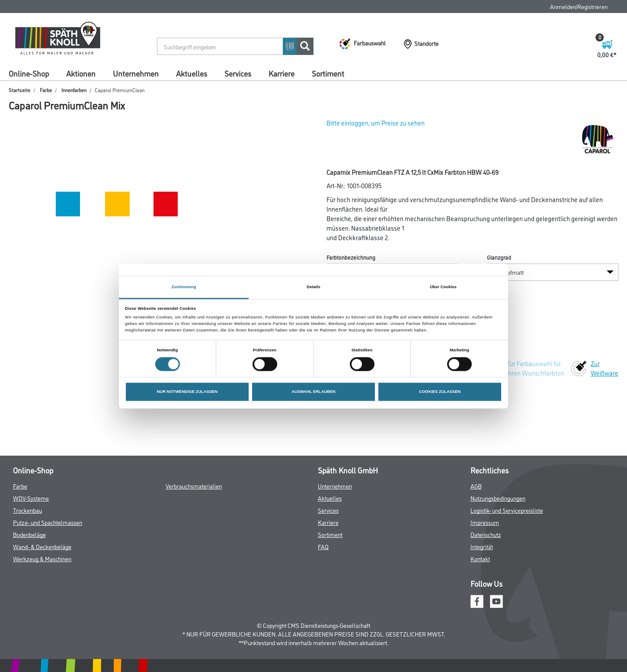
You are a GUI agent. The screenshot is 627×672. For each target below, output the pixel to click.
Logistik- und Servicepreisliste (507, 510)
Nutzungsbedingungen (498, 498)
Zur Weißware (605, 368)
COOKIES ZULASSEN (440, 392)
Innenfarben (74, 90)
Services (238, 73)
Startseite (19, 90)
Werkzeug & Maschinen (42, 558)
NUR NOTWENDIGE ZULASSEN (187, 392)
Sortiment (328, 73)
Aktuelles (192, 73)
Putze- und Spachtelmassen (48, 522)
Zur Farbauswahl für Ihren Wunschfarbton (535, 368)
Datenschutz (486, 534)
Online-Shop (29, 73)
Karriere (282, 73)
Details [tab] (313, 287)
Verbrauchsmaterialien (194, 486)
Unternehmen (136, 73)
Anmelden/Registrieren (579, 6)
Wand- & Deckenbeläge (42, 546)
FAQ (323, 546)
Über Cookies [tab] (443, 287)
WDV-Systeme (31, 498)
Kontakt (480, 558)
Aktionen (81, 73)
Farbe (46, 90)
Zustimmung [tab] (184, 287)
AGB (476, 486)
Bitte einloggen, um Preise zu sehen (376, 123)
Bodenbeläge (29, 534)
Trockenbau (27, 510)
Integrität (482, 546)
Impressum (485, 522)
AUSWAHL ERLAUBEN (313, 392)
